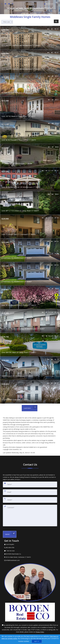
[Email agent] (9, 4)
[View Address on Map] (30, 557)
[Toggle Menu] (57, 2)
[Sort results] (7, 22)
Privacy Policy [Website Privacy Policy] (40, 632)
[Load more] (30, 408)
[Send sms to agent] (6, 4)
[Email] (30, 492)
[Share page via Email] (13, 4)
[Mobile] (30, 500)
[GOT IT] (37, 641)
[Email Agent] (30, 560)
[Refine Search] (56, 21)
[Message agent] (30, 551)
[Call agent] (2, 4)
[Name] (30, 484)
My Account (49, 4)
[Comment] (30, 516)
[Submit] (10, 534)
